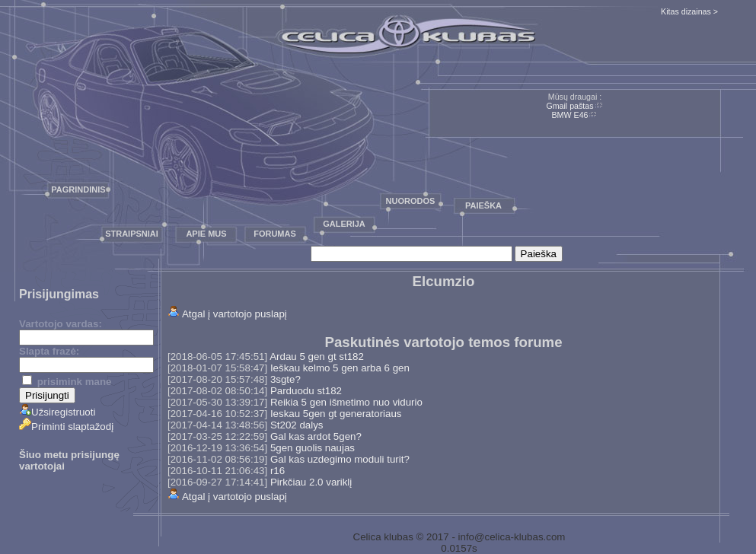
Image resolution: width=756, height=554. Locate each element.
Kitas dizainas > (689, 11)
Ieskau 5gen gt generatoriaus (336, 414)
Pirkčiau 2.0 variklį (311, 482)
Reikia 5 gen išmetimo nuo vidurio (346, 402)
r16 (278, 471)
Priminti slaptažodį (66, 427)
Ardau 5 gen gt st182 (317, 357)
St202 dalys (297, 425)
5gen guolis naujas (313, 448)
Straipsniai (132, 234)
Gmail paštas (569, 106)
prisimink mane (67, 382)
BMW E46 (570, 115)
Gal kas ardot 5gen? (316, 436)
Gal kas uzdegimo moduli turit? (340, 459)
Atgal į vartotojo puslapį (234, 314)
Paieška (483, 205)
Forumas (275, 234)
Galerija (344, 224)
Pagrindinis (78, 189)
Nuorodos (411, 201)
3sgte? (285, 379)
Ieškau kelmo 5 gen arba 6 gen (340, 368)
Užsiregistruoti (57, 412)
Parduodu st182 (306, 391)
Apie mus (206, 234)
